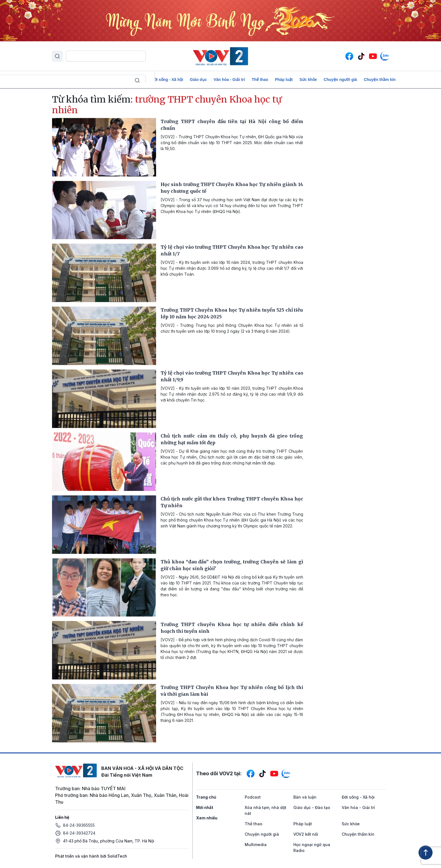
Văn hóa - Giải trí (229, 80)
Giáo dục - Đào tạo (312, 807)
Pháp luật (284, 80)
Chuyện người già (340, 80)
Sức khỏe (308, 80)
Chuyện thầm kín (380, 80)
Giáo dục (198, 80)
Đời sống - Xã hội (167, 80)
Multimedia (256, 845)
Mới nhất (205, 807)
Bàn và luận (133, 80)
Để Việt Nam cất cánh (95, 80)
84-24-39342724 (79, 833)
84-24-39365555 (79, 825)
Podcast (61, 80)
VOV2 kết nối (306, 834)
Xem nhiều (207, 818)
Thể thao (260, 80)
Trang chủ (206, 797)
